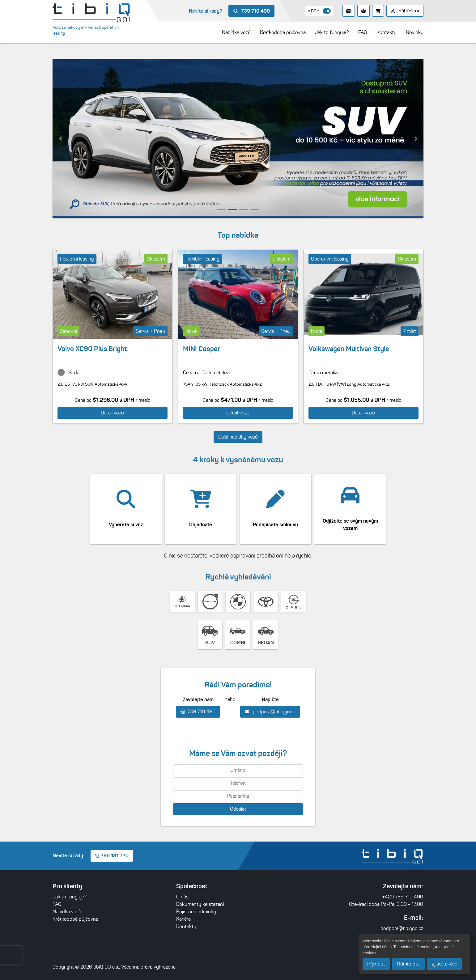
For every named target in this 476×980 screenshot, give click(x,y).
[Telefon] (238, 783)
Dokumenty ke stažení (200, 904)
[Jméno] (238, 770)
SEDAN (266, 634)
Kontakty (186, 926)
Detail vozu (112, 413)
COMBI (238, 634)
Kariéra (183, 919)
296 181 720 (112, 856)
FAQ (57, 904)
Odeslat (238, 809)
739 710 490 (251, 11)
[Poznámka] (238, 796)
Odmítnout (408, 964)
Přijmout (376, 964)
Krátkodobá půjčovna (75, 919)
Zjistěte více (444, 964)
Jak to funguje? (70, 897)
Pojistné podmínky (196, 912)
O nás (182, 897)
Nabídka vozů (67, 912)
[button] (60, 138)
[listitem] (238, 138)
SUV (210, 634)
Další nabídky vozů (238, 437)
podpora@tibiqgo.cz (270, 712)
